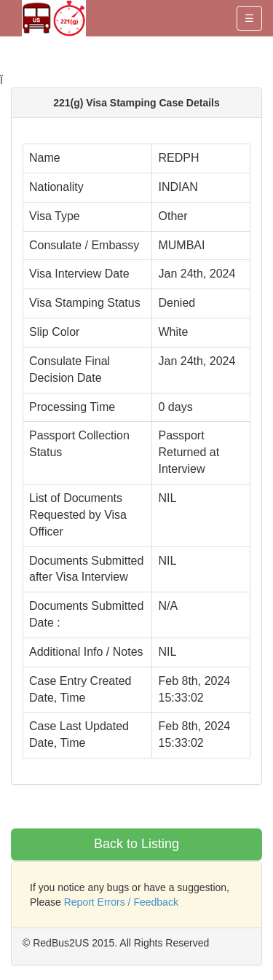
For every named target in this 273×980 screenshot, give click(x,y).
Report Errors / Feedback (121, 902)
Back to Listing (136, 844)
